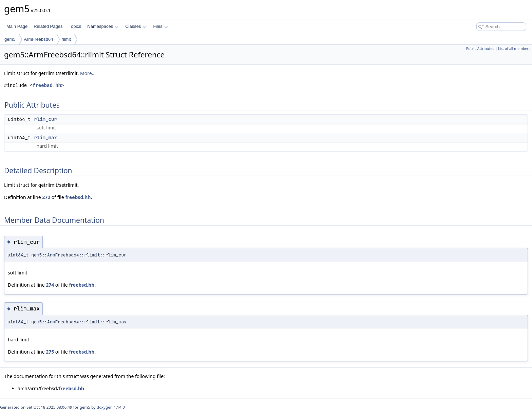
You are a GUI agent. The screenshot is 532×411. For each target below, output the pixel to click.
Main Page (17, 26)
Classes (136, 26)
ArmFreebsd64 (39, 39)
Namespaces (103, 26)
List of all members (514, 49)
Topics (75, 26)
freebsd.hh (47, 85)
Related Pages (48, 26)
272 (46, 197)
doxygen (105, 407)
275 (50, 352)
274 (50, 285)
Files (160, 26)
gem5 (10, 39)
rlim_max (46, 138)
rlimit (66, 39)
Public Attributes (480, 49)
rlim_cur (46, 119)
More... (88, 73)
